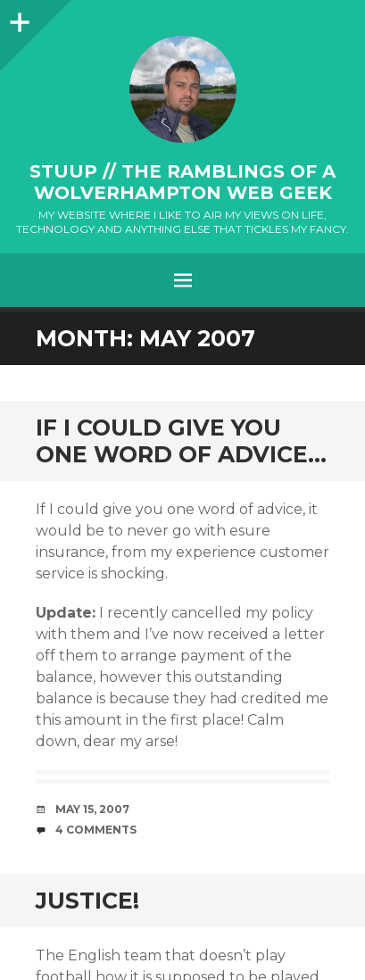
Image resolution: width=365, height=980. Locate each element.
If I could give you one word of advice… (181, 441)
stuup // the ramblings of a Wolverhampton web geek (182, 182)
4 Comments (96, 830)
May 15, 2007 (92, 809)
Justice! (87, 901)
